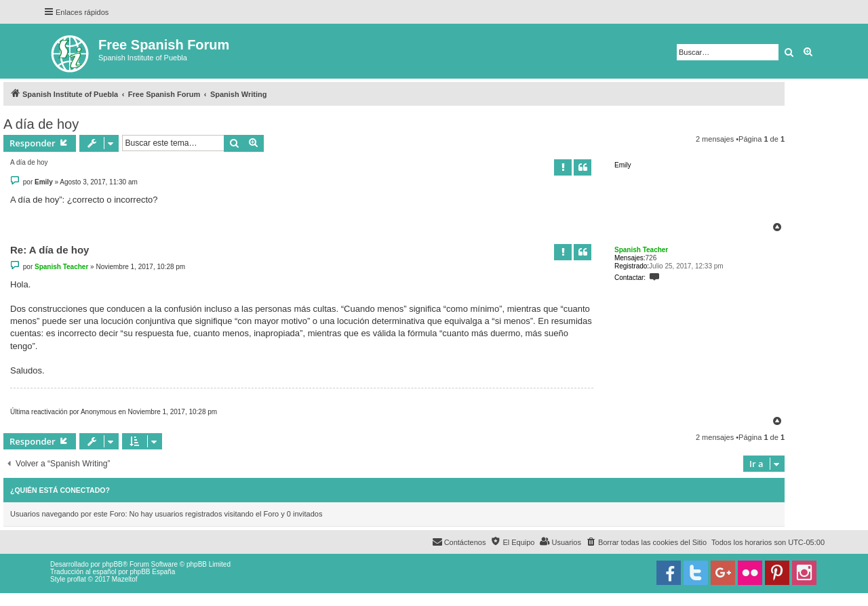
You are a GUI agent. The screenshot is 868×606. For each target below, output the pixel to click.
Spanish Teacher (641, 250)
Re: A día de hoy (50, 250)
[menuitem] (646, 542)
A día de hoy (41, 124)
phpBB (113, 564)
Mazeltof (125, 579)
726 (651, 258)
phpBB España (152, 572)
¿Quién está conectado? (60, 490)
